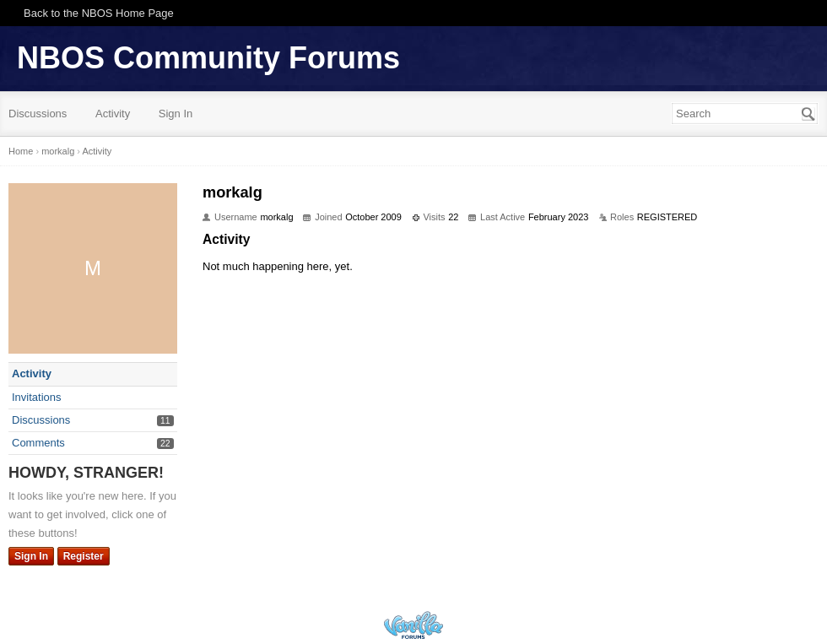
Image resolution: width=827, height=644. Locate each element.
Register (84, 556)
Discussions (38, 114)
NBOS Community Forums (208, 58)
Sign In (176, 114)
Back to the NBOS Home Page (99, 13)
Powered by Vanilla (413, 625)
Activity (113, 114)
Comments (38, 443)
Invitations (37, 397)
